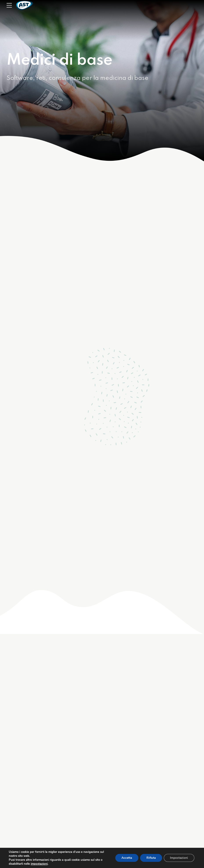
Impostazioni (179, 858)
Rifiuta (150, 858)
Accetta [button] (125, 858)
